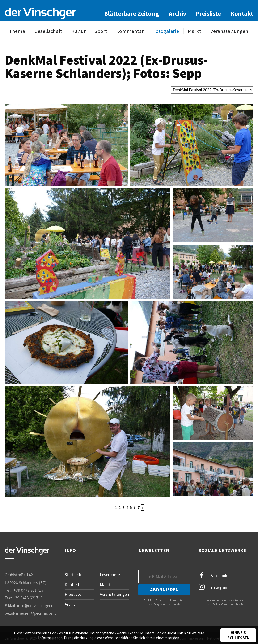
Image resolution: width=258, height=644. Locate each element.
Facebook (213, 576)
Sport (101, 31)
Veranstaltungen (229, 31)
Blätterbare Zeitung (132, 14)
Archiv (178, 14)
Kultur (78, 31)
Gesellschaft (48, 31)
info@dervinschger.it (36, 606)
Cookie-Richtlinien (171, 633)
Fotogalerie (166, 31)
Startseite (74, 575)
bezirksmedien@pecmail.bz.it (30, 613)
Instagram (214, 587)
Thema (17, 31)
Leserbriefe (110, 575)
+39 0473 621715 (28, 590)
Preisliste (208, 14)
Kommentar (130, 31)
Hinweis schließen (238, 635)
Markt (194, 31)
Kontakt (242, 14)
